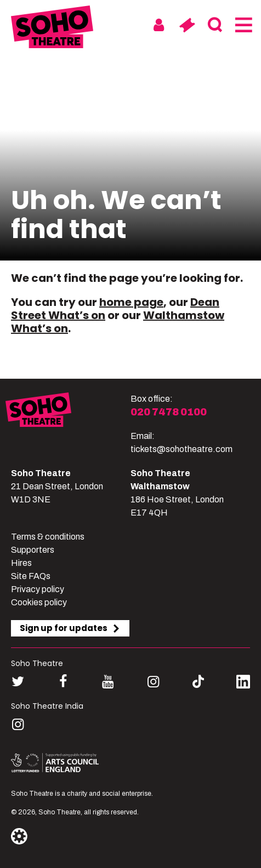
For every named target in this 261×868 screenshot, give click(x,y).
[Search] (215, 25)
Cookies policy (39, 602)
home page (131, 302)
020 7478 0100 (169, 412)
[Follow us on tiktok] (198, 682)
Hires (21, 563)
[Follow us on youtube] (108, 682)
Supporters (33, 550)
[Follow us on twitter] (18, 682)
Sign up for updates (70, 628)
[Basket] (187, 25)
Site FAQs (31, 576)
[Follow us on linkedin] (243, 684)
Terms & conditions (48, 537)
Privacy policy (38, 589)
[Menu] (243, 25)
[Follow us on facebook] (63, 682)
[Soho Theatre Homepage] (52, 29)
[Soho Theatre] (68, 424)
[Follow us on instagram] (153, 682)
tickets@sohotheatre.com (181, 449)
